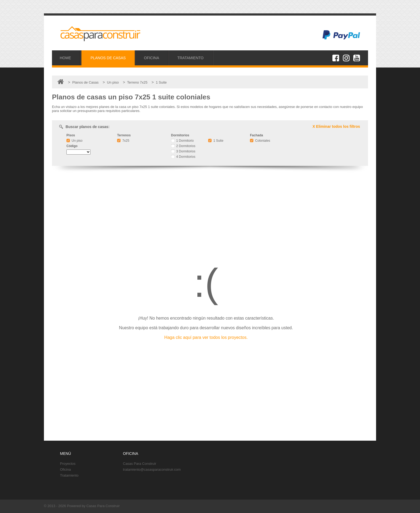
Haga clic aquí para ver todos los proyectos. (206, 337)
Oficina (65, 469)
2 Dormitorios (183, 146)
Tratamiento (69, 475)
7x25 (123, 141)
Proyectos (68, 464)
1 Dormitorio (183, 141)
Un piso (74, 141)
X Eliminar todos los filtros (336, 126)
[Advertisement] (210, 213)
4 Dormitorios (183, 157)
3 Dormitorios (183, 151)
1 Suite (216, 141)
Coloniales (260, 141)
